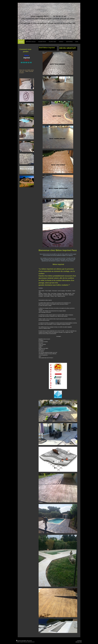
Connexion (79, 641)
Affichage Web (79, 642)
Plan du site (29, 641)
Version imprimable (21, 641)
